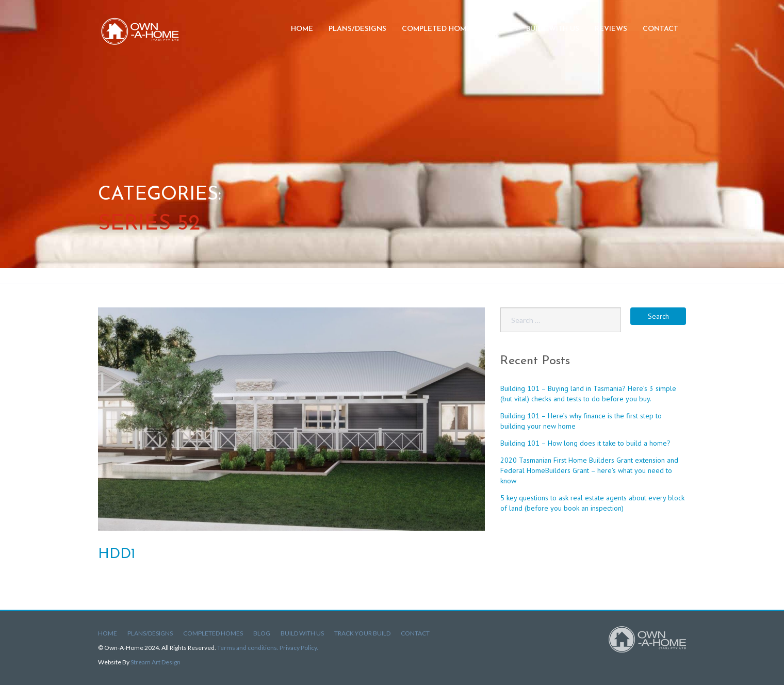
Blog (501, 29)
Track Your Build (362, 633)
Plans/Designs (357, 29)
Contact (660, 29)
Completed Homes (438, 29)
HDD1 (117, 554)
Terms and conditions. (248, 648)
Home (302, 29)
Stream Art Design (156, 662)
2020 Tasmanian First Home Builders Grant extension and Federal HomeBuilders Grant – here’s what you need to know (589, 470)
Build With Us (302, 633)
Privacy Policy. (299, 648)
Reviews (611, 29)
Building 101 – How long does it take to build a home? (585, 443)
